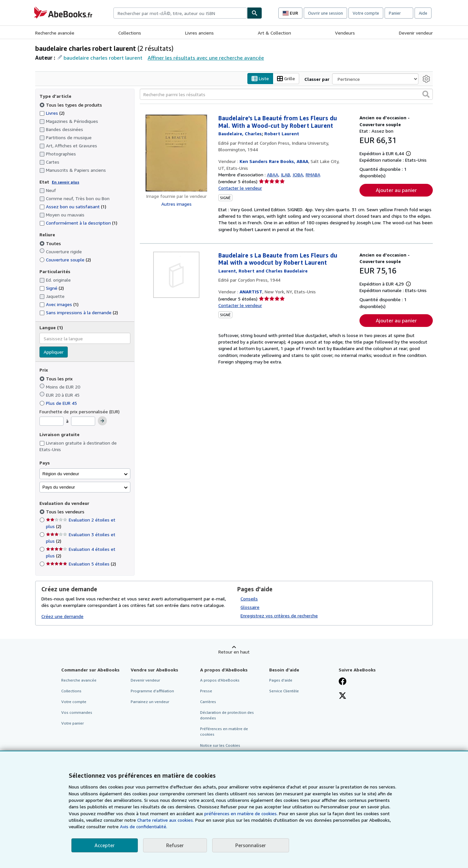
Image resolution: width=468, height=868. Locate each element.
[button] (426, 95)
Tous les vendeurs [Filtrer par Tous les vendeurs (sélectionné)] (66, 512)
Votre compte (366, 13)
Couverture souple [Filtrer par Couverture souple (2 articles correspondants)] (65, 260)
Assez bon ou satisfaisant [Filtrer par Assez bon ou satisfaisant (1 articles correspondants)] (73, 207)
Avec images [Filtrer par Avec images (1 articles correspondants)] (59, 305)
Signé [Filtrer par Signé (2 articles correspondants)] (52, 288)
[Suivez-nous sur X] (343, 696)
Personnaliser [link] (251, 845)
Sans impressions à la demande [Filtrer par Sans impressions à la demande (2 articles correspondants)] (79, 313)
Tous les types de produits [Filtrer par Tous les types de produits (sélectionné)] (71, 105)
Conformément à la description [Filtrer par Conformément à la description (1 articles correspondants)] (78, 223)
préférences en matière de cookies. (241, 813)
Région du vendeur (61, 474)
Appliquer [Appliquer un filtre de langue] (54, 352)
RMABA (313, 175)
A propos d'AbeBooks (220, 680)
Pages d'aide (281, 680)
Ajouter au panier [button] (396, 190)
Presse (206, 691)
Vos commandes (77, 713)
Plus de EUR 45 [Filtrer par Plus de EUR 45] (59, 403)
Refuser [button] (175, 845)
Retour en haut (234, 652)
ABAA (273, 175)
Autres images (176, 204)
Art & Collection (274, 33)
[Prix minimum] (51, 421)
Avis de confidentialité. (144, 826)
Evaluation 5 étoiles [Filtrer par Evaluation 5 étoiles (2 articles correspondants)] (81, 564)
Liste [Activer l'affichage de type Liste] (260, 79)
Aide (423, 13)
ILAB (285, 175)
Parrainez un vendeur (150, 702)
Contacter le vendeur (240, 188)
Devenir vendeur (416, 33)
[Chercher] (255, 13)
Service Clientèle (284, 691)
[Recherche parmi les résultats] (286, 95)
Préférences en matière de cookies (224, 732)
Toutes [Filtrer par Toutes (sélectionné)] (51, 243)
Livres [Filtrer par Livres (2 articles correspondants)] (52, 113)
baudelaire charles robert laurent (103, 58)
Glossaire (250, 607)
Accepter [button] (105, 845)
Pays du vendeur (59, 487)
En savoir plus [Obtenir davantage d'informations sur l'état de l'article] (66, 182)
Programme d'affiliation (152, 691)
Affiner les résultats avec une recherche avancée (206, 58)
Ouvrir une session (325, 13)
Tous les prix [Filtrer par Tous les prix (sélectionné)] (57, 379)
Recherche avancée (55, 33)
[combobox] (180, 13)
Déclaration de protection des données (227, 715)
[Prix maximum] (83, 421)
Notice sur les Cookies (220, 745)
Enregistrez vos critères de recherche (279, 616)
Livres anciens (199, 33)
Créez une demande (62, 617)
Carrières (208, 702)
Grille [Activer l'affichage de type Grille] (286, 79)
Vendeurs (345, 33)
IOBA (298, 175)
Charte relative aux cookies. (166, 820)
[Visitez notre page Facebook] (343, 682)
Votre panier (73, 723)
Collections (130, 33)
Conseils (249, 599)
